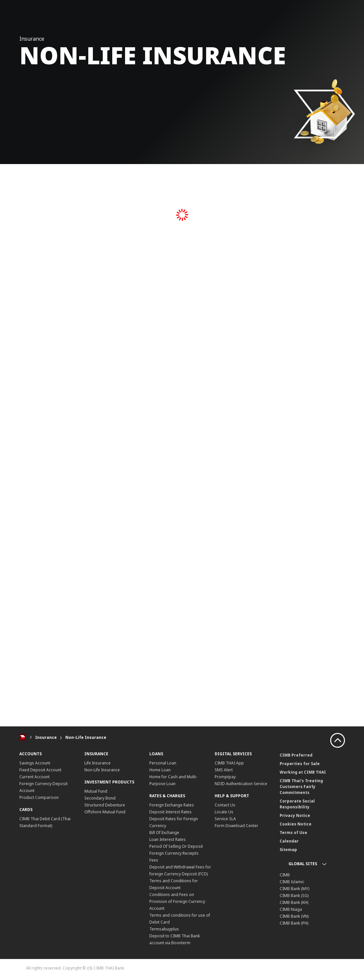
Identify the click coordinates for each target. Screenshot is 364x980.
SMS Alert (224, 770)
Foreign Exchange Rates (172, 805)
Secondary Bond (100, 798)
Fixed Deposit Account (40, 770)
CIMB (285, 875)
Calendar (289, 841)
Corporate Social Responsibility (297, 804)
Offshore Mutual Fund (105, 812)
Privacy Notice (295, 815)
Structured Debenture (105, 805)
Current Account (34, 777)
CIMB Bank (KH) (294, 902)
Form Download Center (236, 826)
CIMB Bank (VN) (294, 916)
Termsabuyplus (164, 929)
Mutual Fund (96, 791)
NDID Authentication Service (241, 784)
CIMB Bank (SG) (294, 896)
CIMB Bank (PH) (294, 923)
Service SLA (225, 819)
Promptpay (225, 777)
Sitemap (288, 850)
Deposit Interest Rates (171, 812)
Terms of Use (293, 833)
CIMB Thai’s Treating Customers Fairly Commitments (301, 787)
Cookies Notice (296, 824)
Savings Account (35, 763)
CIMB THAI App (229, 763)
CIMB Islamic (292, 882)
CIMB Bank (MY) (294, 889)
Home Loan (160, 770)
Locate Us (224, 812)
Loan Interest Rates (168, 839)
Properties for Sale (300, 764)
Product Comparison (39, 797)
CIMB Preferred (296, 755)
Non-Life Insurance (86, 737)
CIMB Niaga (291, 909)
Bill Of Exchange (164, 833)
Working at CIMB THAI (303, 772)
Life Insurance (97, 763)
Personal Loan (163, 763)
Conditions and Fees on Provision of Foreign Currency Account (177, 901)
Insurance (46, 737)
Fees (154, 860)
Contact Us (225, 805)
